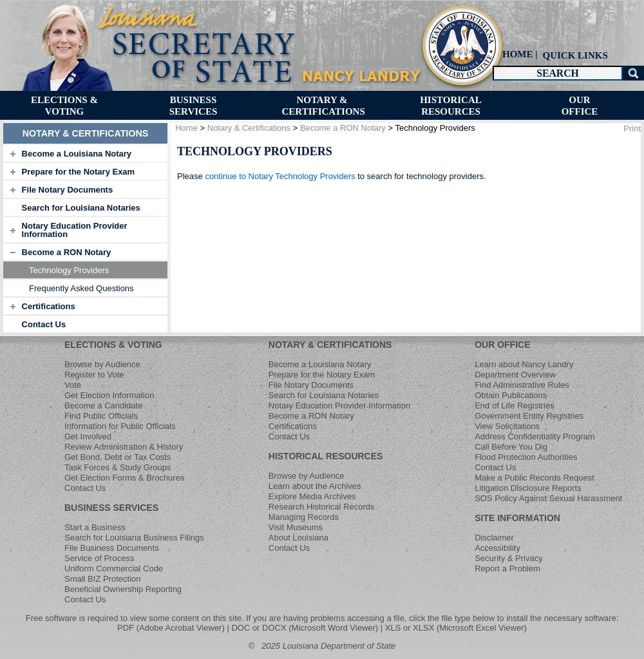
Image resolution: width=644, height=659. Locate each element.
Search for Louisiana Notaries (81, 208)
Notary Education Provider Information (75, 230)
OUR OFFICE (502, 345)
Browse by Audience (102, 364)
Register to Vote (94, 375)
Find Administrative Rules (522, 385)
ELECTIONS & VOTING (113, 345)
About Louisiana (298, 538)
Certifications (49, 306)
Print (632, 129)
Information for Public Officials (120, 426)
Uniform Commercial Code (114, 568)
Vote (73, 385)
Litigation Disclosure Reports (528, 488)
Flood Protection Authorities (526, 457)
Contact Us (44, 324)
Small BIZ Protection (103, 579)
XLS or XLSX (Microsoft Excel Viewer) (456, 628)
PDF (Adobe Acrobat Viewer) (171, 628)
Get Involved (88, 436)
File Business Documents (112, 548)
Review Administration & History (124, 447)
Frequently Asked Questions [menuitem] (81, 288)
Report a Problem (507, 568)
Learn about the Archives (315, 486)
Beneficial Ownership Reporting (123, 589)
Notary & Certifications (249, 128)
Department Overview (515, 375)
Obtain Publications (511, 395)
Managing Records (304, 517)
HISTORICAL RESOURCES (326, 456)
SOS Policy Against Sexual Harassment (548, 498)
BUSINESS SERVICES (111, 508)
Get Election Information (109, 395)
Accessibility (497, 548)
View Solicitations (507, 426)
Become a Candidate (103, 406)
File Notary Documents (68, 190)
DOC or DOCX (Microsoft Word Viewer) (305, 628)
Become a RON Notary (67, 252)
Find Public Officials (101, 416)
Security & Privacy (508, 558)
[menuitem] (574, 55)
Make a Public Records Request (535, 478)
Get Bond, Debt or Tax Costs (118, 457)
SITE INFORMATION (517, 518)
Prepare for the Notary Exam (79, 172)
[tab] (85, 153)
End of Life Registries (515, 406)
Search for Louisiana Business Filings (134, 538)
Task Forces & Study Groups (118, 467)
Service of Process (99, 558)
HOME (518, 54)
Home (186, 128)
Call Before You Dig (511, 447)
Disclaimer (494, 538)
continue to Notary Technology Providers (280, 176)
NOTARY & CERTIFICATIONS (330, 345)
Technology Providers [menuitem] (69, 270)
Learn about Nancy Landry (524, 364)
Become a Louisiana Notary (77, 154)
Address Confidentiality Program (535, 436)
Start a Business (95, 527)
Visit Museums (296, 527)
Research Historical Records (322, 507)
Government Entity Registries (529, 416)
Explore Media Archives (312, 496)
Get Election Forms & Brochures (124, 478)
